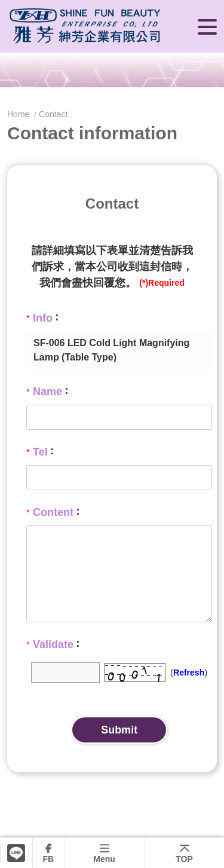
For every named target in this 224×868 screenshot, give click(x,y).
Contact (53, 114)
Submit (119, 730)
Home (19, 114)
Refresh (189, 673)
